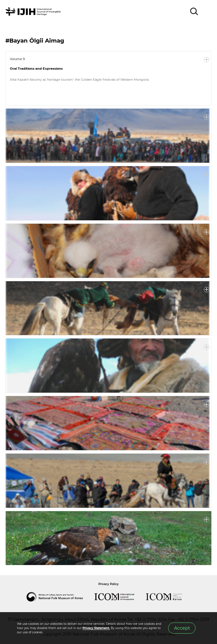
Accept (182, 628)
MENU (207, 12)
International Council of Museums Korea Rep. (170, 597)
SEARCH (194, 12)
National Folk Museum (60, 597)
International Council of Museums (120, 597)
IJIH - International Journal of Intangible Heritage (34, 12)
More (207, 60)
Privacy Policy (108, 584)
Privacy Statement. (96, 628)
